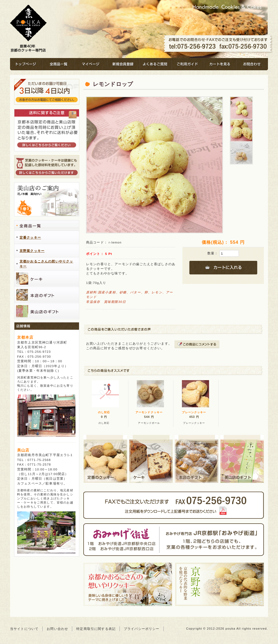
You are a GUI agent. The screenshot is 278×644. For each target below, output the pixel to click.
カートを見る (220, 64)
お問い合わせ (57, 629)
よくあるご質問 (155, 64)
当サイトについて (24, 629)
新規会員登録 (123, 64)
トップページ (26, 64)
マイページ (91, 64)
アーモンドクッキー (149, 412)
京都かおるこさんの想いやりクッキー (46, 264)
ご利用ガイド (187, 64)
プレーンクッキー (194, 412)
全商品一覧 (58, 64)
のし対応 (104, 412)
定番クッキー (30, 238)
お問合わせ (252, 64)
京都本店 (25, 337)
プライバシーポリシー (142, 629)
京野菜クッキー (32, 251)
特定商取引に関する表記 (96, 629)
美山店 (23, 450)
